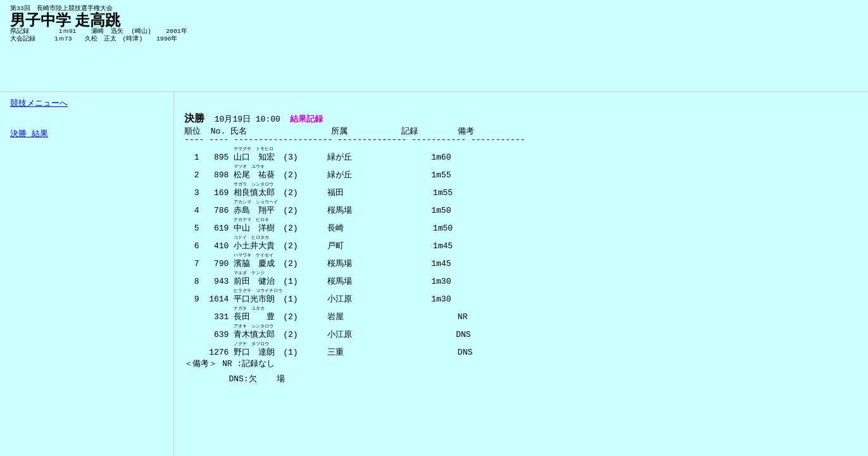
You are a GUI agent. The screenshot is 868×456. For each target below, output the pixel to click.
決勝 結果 (29, 134)
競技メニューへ (39, 104)
